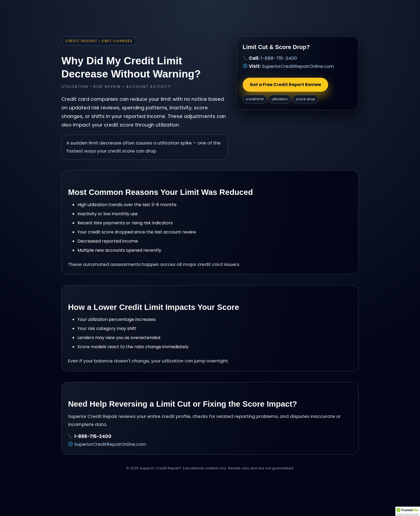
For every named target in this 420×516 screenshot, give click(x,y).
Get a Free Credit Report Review (285, 85)
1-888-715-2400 (279, 58)
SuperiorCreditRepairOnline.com (298, 66)
